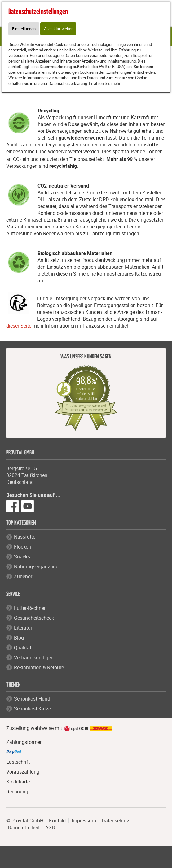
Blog (19, 638)
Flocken (22, 547)
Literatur (23, 628)
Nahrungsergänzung (36, 566)
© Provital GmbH (25, 821)
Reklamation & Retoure (39, 667)
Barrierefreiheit (24, 827)
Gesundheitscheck (34, 618)
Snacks (22, 557)
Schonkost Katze (32, 709)
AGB (50, 827)
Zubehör (23, 576)
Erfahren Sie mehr (105, 83)
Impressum (84, 821)
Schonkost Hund (32, 699)
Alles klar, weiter (58, 29)
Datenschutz (115, 821)
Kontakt (57, 821)
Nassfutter (25, 537)
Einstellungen (24, 29)
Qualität (23, 648)
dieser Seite (19, 326)
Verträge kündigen (34, 658)
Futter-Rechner (30, 608)
